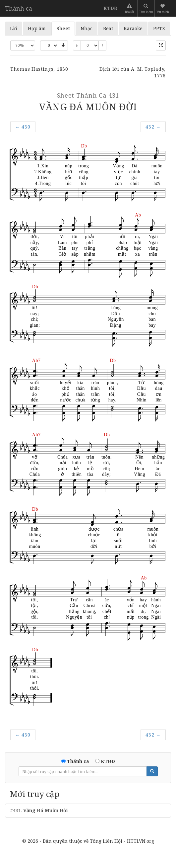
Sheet (63, 28)
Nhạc (87, 28)
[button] (163, 8)
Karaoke (133, 28)
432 (153, 127)
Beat (108, 28)
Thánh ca (19, 8)
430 (23, 127)
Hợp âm (37, 28)
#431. (39, 810)
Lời (14, 28)
